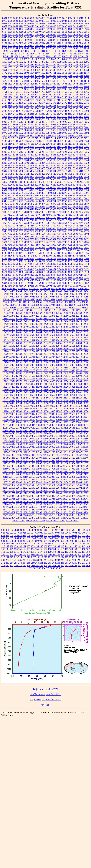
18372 (32, 389)
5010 (10, 122)
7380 (21, 226)
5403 (37, 171)
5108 (65, 136)
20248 (12, 433)
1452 (76, 70)
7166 (43, 217)
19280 (85, 409)
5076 (76, 130)
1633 (54, 84)
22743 (66, 491)
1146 (37, 54)
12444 (79, 324)
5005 (70, 119)
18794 (52, 398)
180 (54, 552)
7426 (10, 228)
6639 (70, 198)
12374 (32, 316)
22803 (59, 493)
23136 (12, 504)
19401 (19, 414)
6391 (86, 193)
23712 (6, 515)
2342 (37, 108)
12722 (52, 351)
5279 (86, 157)
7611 (37, 237)
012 (54, 530)
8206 (70, 258)
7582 (10, 234)
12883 (59, 365)
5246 (26, 157)
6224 (26, 185)
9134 (70, 278)
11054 (52, 302)
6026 (43, 179)
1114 (32, 51)
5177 (37, 146)
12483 (32, 332)
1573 (59, 78)
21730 (79, 460)
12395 (46, 318)
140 (63, 546)
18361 (19, 389)
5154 (86, 141)
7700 (37, 242)
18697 (59, 395)
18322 (79, 387)
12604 (19, 338)
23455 (79, 507)
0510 (21, 32)
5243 (10, 157)
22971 (26, 499)
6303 (70, 187)
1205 (70, 59)
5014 (32, 122)
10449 (72, 291)
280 (33, 565)
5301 (70, 160)
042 (3, 535)
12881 (46, 365)
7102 (81, 212)
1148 (48, 54)
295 (67, 565)
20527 (6, 439)
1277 (48, 62)
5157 (16, 144)
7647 (21, 239)
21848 (39, 466)
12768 (66, 357)
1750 (86, 89)
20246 (6, 433)
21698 (66, 460)
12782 (52, 359)
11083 (45, 305)
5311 (37, 163)
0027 (26, 21)
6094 (76, 179)
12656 (19, 349)
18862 (46, 400)
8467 (76, 269)
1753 (16, 92)
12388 (26, 318)
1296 (86, 62)
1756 (32, 92)
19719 (19, 420)
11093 (13, 308)
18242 (19, 387)
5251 (54, 157)
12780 (39, 359)
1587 (48, 81)
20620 (59, 441)
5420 (16, 174)
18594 (72, 392)
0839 (16, 43)
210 (3, 557)
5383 (32, 168)
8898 (59, 275)
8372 (81, 264)
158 (50, 549)
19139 (6, 409)
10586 (26, 297)
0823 (32, 40)
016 (71, 530)
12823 (66, 362)
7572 (76, 231)
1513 (65, 73)
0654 (43, 37)
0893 (70, 45)
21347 (79, 452)
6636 (54, 198)
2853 (70, 114)
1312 (5, 65)
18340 (6, 389)
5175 (26, 146)
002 (12, 530)
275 (12, 565)
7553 (21, 231)
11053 (45, 302)
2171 (26, 103)
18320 (66, 387)
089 (24, 541)
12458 (86, 327)
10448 (66, 291)
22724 (26, 491)
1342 (48, 67)
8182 (59, 256)
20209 (59, 430)
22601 (12, 488)
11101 (59, 308)
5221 (65, 152)
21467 (79, 455)
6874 (43, 204)
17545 (46, 376)
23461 (86, 507)
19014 (32, 403)
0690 (59, 37)
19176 (32, 409)
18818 (72, 398)
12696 (59, 349)
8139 (10, 253)
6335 (54, 190)
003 (16, 530)
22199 (32, 477)
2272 (59, 106)
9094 (37, 278)
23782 (46, 515)
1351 (5, 70)
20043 (25, 425)
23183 (26, 504)
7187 (5, 220)
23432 (52, 507)
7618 (65, 237)
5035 (54, 125)
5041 (86, 125)
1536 (70, 75)
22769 (26, 493)
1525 (43, 75)
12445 (86, 324)
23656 (72, 512)
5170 (86, 144)
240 (41, 560)
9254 (76, 278)
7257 (32, 223)
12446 (6, 327)
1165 (54, 56)
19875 (6, 422)
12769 (72, 357)
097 (58, 541)
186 (79, 552)
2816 (37, 114)
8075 (81, 247)
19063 (79, 403)
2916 (26, 116)
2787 (32, 111)
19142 (12, 409)
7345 (76, 223)
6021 (16, 179)
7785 (59, 242)
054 (54, 535)
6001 (48, 176)
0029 (37, 21)
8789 (15, 275)
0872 (81, 43)
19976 (52, 422)
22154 (79, 474)
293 (58, 565)
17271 (39, 370)
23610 (59, 512)
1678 (54, 86)
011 (50, 530)
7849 (16, 245)
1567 (26, 78)
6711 (16, 201)
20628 (79, 441)
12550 (46, 335)
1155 (86, 54)
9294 (59, 280)
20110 (32, 428)
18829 (19, 400)
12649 (59, 346)
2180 (70, 103)
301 (31, 568)
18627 (6, 395)
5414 (70, 171)
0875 (10, 45)
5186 (81, 146)
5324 (10, 166)
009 (41, 530)
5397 (5, 171)
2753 (76, 108)
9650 (21, 286)
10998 (52, 299)
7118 (16, 215)
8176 (37, 256)
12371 (12, 316)
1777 (37, 95)
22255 (19, 480)
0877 (21, 45)
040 (84, 533)
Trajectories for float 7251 (46, 689)
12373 (26, 316)
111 (29, 544)
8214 (26, 261)
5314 (43, 163)
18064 (79, 381)
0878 (26, 45)
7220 (70, 220)
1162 (37, 56)
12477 (79, 329)
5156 (10, 144)
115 (45, 544)
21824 (72, 463)
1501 (16, 73)
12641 (6, 346)
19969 (39, 422)
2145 (65, 97)
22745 (72, 491)
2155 (32, 100)
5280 (5, 160)
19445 (59, 414)
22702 (79, 488)
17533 (32, 376)
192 (16, 555)
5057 (70, 127)
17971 (12, 381)
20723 (59, 444)
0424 (16, 29)
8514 (10, 275)
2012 (48, 97)
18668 (39, 395)
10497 (6, 297)
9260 (5, 280)
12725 (72, 351)
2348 (70, 108)
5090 (65, 133)
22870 (32, 496)
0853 (48, 43)
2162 (65, 100)
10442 (52, 291)
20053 (39, 425)
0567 (59, 32)
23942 (66, 518)
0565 (48, 32)
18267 (26, 387)
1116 (43, 51)
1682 (70, 86)
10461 (19, 294)
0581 (86, 32)
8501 (81, 272)
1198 (32, 59)
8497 (65, 272)
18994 (19, 403)
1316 (26, 65)
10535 (19, 297)
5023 (75, 122)
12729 (6, 354)
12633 (39, 343)
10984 (52, 297)
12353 (12, 313)
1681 (65, 86)
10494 (79, 294)
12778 (26, 359)
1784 (76, 95)
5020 (65, 122)
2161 (59, 100)
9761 (48, 288)
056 (63, 535)
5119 (26, 138)
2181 (76, 103)
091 (33, 541)
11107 (13, 310)
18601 (79, 392)
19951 (32, 422)
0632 (54, 35)
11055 (59, 302)
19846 (79, 420)
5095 (5, 136)
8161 (59, 253)
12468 (39, 329)
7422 (86, 226)
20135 (65, 428)
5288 (43, 160)
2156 (37, 100)
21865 (59, 466)
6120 (59, 182)
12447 (12, 327)
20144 (6, 430)
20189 (52, 430)
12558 (66, 335)
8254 (16, 264)
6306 (86, 187)
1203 (59, 59)
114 (41, 544)
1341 (43, 67)
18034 (59, 381)
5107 (59, 136)
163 (71, 549)
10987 (72, 297)
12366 (66, 313)
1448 (54, 70)
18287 (32, 387)
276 (16, 565)
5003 (59, 119)
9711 (70, 286)
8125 (59, 250)
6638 (65, 198)
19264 (79, 409)
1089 (81, 48)
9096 (48, 278)
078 (67, 538)
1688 (16, 89)
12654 (6, 349)
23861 (19, 518)
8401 (86, 267)
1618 (81, 81)
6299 (48, 187)
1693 (37, 89)
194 (24, 555)
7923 (43, 245)
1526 (48, 75)
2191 (26, 106)
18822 (6, 400)
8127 (70, 250)
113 (37, 544)
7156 (86, 215)
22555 (66, 485)
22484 (79, 482)
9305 (10, 283)
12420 (6, 324)
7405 (65, 226)
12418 (79, 321)
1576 (76, 78)
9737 (81, 286)
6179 (75, 182)
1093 (16, 51)
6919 (48, 207)
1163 (43, 56)
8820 (32, 275)
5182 (65, 146)
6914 (21, 207)
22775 (39, 493)
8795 (21, 275)
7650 (32, 239)
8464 (70, 269)
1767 (5, 95)
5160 (32, 144)
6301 (59, 187)
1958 (43, 97)
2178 (59, 103)
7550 (10, 231)
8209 (86, 258)
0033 (59, 21)
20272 (32, 433)
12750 (6, 357)
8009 (10, 247)
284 (50, 565)
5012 (21, 122)
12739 (39, 354)
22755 (6, 493)
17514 (26, 376)
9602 (59, 283)
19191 (46, 409)
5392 (76, 168)
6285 (37, 187)
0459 (59, 29)
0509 (16, 32)
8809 (26, 275)
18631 (12, 395)
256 (20, 563)
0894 (76, 45)
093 (41, 541)
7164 (32, 217)
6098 (10, 182)
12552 (59, 335)
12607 (39, 338)
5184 (76, 146)
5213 (26, 152)
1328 (81, 65)
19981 (59, 422)
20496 (72, 436)
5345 (81, 166)
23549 (86, 510)
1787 (5, 97)
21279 (19, 452)
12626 (79, 340)
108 (16, 544)
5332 (54, 166)
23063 (32, 501)
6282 (21, 187)
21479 (6, 458)
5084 (32, 133)
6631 (32, 198)
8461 (65, 269)
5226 (5, 155)
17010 (19, 368)
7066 (54, 209)
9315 (37, 283)
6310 (21, 190)
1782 (65, 95)
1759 (48, 92)
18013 (32, 381)
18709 (66, 395)
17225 (12, 370)
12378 (52, 316)
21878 (79, 466)
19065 (86, 403)
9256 (81, 278)
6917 (37, 207)
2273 (65, 106)
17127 (52, 368)
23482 (19, 510)
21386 (19, 455)
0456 (43, 29)
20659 (19, 444)
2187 (5, 106)
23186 (32, 504)
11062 (78, 302)
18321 (72, 387)
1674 (37, 86)
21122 (52, 450)
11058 (72, 302)
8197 (26, 258)
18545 (39, 392)
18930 (86, 400)
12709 (12, 351)
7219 (65, 220)
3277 (59, 116)
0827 (43, 40)
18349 (12, 389)
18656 (32, 395)
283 (46, 565)
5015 (37, 122)
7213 (43, 220)
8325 (59, 264)
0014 (70, 18)
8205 (65, 258)
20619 (52, 441)
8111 (37, 250)
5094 (86, 133)
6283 (26, 187)
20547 (39, 439)
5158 (21, 144)
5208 (86, 149)
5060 (81, 127)
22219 (66, 477)
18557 (52, 392)
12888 (86, 365)
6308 (10, 190)
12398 (59, 318)
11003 (65, 299)
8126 (65, 250)
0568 (65, 32)
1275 (37, 62)
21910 (59, 469)
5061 (86, 127)
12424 (26, 324)
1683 (76, 86)
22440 (39, 482)
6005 (59, 176)
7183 (70, 217)
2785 (21, 111)
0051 (5, 24)
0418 (70, 26)
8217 (43, 261)
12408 (19, 321)
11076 (32, 305)
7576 (86, 231)
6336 (59, 190)
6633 (43, 198)
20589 (6, 441)
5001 (48, 119)
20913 (32, 447)
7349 (81, 223)
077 (63, 538)
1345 (59, 67)
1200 (42, 59)
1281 (70, 62)
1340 (37, 67)
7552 (16, 231)
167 (88, 549)
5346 (86, 166)
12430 (52, 324)
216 (28, 557)
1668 (5, 86)
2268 (37, 106)
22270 (39, 480)
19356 (66, 411)
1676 (43, 86)
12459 (6, 329)
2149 (86, 97)
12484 (39, 332)
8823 (37, 275)
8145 (32, 253)
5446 (86, 174)
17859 (52, 379)
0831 (65, 40)
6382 (76, 193)
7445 (21, 228)
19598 (26, 417)
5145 (76, 141)
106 (8, 544)
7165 (37, 217)
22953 (86, 496)
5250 (48, 157)
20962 (66, 447)
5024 (81, 122)
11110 (26, 310)
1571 (48, 78)
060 (79, 535)
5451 (26, 176)
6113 (37, 182)
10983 (46, 297)
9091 (26, 278)
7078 (81, 209)
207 (79, 555)
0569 (70, 32)
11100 (52, 308)
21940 (86, 469)
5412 (59, 171)
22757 (12, 493)
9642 (5, 286)
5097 (10, 136)
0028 (32, 21)
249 (79, 560)
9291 (48, 280)
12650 (66, 346)
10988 (79, 297)
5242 (5, 157)
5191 (21, 149)
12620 (39, 340)
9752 (15, 288)
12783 (59, 359)
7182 (65, 217)
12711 (19, 351)
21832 (85, 463)
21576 (12, 460)
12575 (86, 335)
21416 (32, 455)
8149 (43, 253)
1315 (21, 65)
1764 (76, 92)
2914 (16, 116)
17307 (46, 370)
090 (29, 541)
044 (12, 535)
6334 (48, 190)
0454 (32, 29)
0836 (5, 43)
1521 (21, 75)
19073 (26, 406)
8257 (21, 264)
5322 (86, 163)
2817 (43, 114)
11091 (85, 305)
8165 (81, 253)
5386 (48, 168)
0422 (5, 29)
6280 (10, 187)
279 (29, 565)
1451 (70, 70)
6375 (65, 193)
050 (37, 535)
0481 (81, 29)
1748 (76, 89)
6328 (37, 190)
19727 (26, 420)
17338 (79, 370)
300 (88, 565)
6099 (16, 182)
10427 (86, 288)
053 (50, 535)
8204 (59, 258)
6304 (76, 187)
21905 (52, 469)
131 (24, 546)
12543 (26, 335)
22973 (39, 499)
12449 (26, 327)
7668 (76, 239)
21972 (26, 471)
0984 (16, 48)
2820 (59, 114)
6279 (5, 187)
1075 (37, 48)
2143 (54, 97)
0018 (86, 18)
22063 (12, 474)
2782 (5, 111)
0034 (65, 21)
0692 (70, 37)
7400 (54, 226)
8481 (26, 272)
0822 (26, 40)
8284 (43, 264)
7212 (37, 220)
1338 (26, 67)
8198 (32, 258)
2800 (10, 114)
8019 (21, 247)
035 (63, 533)
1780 (54, 95)
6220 (10, 185)
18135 (65, 384)
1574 (65, 78)
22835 (6, 496)
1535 (65, 75)
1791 (26, 97)
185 (75, 552)
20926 (46, 447)
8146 (37, 253)
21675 (52, 460)
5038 (70, 125)
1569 (37, 78)
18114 (59, 384)
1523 (32, 75)
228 (79, 557)
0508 (10, 32)
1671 (21, 86)
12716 (39, 351)
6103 (32, 182)
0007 (37, 18)
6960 (81, 207)
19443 (52, 414)
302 (35, 568)
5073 (59, 130)
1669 (10, 86)
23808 (66, 515)
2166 (86, 100)
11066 (13, 305)
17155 (66, 368)
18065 (86, 381)
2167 (5, 103)
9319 (48, 283)
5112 (81, 136)
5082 (21, 133)
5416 (81, 171)
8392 (59, 267)
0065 (81, 24)
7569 (70, 231)
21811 (52, 463)
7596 (54, 234)
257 (24, 563)
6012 (81, 176)
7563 (48, 231)
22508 (19, 485)
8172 (16, 256)
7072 (65, 209)
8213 (21, 261)
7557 (32, 231)
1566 (21, 78)
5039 (76, 125)
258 (29, 563)
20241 (86, 430)
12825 (79, 362)
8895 (48, 275)
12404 (86, 318)
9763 (59, 288)
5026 (5, 125)
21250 (6, 452)
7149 (48, 215)
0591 (26, 35)
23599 (46, 512)
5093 (81, 133)
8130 (81, 250)
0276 (32, 26)
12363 (46, 313)
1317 (32, 65)
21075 (33, 450)
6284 (32, 187)
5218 (54, 152)
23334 (72, 504)
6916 (32, 207)
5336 (70, 166)
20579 (79, 439)
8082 (5, 250)
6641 (81, 198)
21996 (59, 471)
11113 (45, 310)
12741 (46, 354)
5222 (70, 152)
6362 (59, 193)
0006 (32, 18)
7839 (5, 245)
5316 (54, 163)
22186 (26, 477)
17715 (26, 379)
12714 (32, 351)
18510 (32, 392)
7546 (81, 228)
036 (67, 533)
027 (29, 533)
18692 (52, 395)
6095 (81, 179)
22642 (39, 488)
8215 (32, 261)
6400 (32, 196)
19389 (6, 414)
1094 (22, 51)
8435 (26, 269)
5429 (54, 174)
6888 (5, 207)
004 (20, 530)
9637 (86, 283)
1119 (59, 51)
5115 (10, 138)
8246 (81, 261)
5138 (37, 141)
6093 (70, 179)
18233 (12, 387)
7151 (59, 215)
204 (67, 555)
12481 (19, 332)
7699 (32, 242)
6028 (54, 179)
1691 (26, 89)
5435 (70, 174)
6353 (10, 193)
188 (88, 552)
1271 (16, 62)
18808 (66, 398)
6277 (81, 185)
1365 (26, 70)
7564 (54, 231)
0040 (81, 21)
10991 (12, 299)
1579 (5, 81)
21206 (78, 450)
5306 (10, 163)
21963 (19, 471)
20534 (26, 439)
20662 (26, 444)
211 (7, 557)
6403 (43, 196)
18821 (86, 398)
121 (70, 544)
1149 (54, 54)
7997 (81, 245)
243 (54, 560)
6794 (16, 204)
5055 (59, 127)
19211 (59, 409)
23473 (6, 510)
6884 (76, 204)
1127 (16, 54)
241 (46, 560)
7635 (5, 239)
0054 (21, 24)
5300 (65, 160)
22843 (12, 496)
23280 (52, 504)
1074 (32, 48)
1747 (70, 89)
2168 (10, 103)
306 (52, 568)
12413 (52, 321)
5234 (48, 155)
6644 (10, 201)
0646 (10, 37)
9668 (65, 286)
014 (62, 530)
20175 (39, 430)
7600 (76, 234)
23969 (22, 521)
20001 (79, 422)
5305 (5, 163)
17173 (79, 368)
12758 (46, 357)
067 (20, 538)
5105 (48, 136)
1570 (43, 78)
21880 (6, 469)
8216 (37, 261)
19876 (12, 422)
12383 (86, 316)
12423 (19, 324)
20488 (59, 436)
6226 (37, 185)
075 (54, 538)
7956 (59, 245)
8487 (54, 272)
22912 (52, 496)
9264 (10, 280)
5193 (32, 149)
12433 (66, 324)
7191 (26, 220)
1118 (54, 51)
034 (58, 533)
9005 (75, 275)
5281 (10, 160)
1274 (32, 62)
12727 (79, 351)
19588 (19, 417)
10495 (86, 294)
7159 (16, 217)
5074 (65, 130)
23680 (79, 512)
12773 (86, 357)
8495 (59, 272)
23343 (86, 504)
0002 (10, 18)
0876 (16, 45)
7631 (86, 237)
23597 (39, 512)
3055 (48, 116)
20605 (39, 441)
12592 (6, 338)
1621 (5, 84)
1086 (65, 48)
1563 (5, 78)
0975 (10, 48)
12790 (12, 362)
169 (7, 552)
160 (58, 549)
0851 (37, 43)
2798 (86, 111)
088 (20, 541)
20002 (86, 422)
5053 (54, 127)
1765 (81, 92)
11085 (59, 305)
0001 (5, 18)
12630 (19, 343)
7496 (48, 228)
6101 (21, 182)
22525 (39, 485)
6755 (75, 201)
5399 (16, 171)
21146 (72, 450)
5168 (76, 144)
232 (7, 560)
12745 (66, 354)
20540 (32, 439)
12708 (6, 351)
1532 (54, 75)
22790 (52, 493)
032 (50, 533)
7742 (48, 242)
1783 (70, 95)
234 (16, 560)
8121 (48, 250)
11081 (39, 305)
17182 (86, 368)
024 (16, 533)
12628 (6, 343)
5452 (32, 176)
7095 (65, 212)
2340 (26, 108)
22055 (86, 471)
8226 (59, 261)
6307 (5, 190)
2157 (43, 100)
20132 (52, 428)
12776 (19, 359)
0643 (81, 35)
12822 (59, 362)
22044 (79, 471)
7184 (76, 217)
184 (71, 552)
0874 (5, 45)
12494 (66, 332)
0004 (21, 18)
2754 (81, 108)
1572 (54, 78)
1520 (16, 75)
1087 (70, 48)
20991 (6, 450)
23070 (46, 501)
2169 (16, 103)
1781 (59, 95)
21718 (72, 460)
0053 (16, 24)
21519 (59, 458)
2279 (10, 108)
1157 (11, 56)
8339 (65, 264)
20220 (66, 430)
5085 (37, 133)
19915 (26, 422)
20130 (45, 428)
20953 (59, 447)
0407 (59, 26)
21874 (72, 466)
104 (88, 541)
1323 (59, 65)
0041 (86, 21)
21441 (59, 455)
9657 (37, 286)
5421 (21, 174)
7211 (32, 220)
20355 (12, 436)
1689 (21, 89)
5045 (10, 127)
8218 (48, 261)
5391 (70, 168)
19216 (65, 409)
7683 (16, 242)
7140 (37, 215)
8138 (5, 253)
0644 (86, 35)
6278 (86, 185)
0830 (59, 40)
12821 (52, 362)
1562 (86, 75)
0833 (76, 40)
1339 (32, 67)
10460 (12, 294)
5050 (37, 127)
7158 (10, 217)
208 (84, 555)
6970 (16, 209)
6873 (37, 204)
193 (20, 555)
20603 (32, 441)
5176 (32, 146)
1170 (80, 56)
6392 (5, 196)
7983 (76, 245)
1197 (26, 59)
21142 (65, 450)
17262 (19, 370)
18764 (32, 398)
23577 (19, 512)
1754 (21, 92)
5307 (16, 163)
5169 (81, 144)
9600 (54, 283)
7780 (54, 242)
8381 (21, 267)
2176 (54, 103)
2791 (54, 111)
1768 (10, 95)
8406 (5, 269)
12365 (59, 313)
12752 (19, 357)
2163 (70, 100)
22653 (46, 488)
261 (41, 563)
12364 (52, 313)
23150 (19, 504)
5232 (37, 155)
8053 (59, 247)
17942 (6, 381)
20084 (79, 425)
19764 (52, 420)
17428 (52, 373)
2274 (70, 106)
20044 (32, 425)
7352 (86, 223)
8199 (37, 258)
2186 (86, 103)
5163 (48, 144)
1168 (70, 56)
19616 (52, 417)
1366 (32, 70)
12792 (26, 362)
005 (24, 530)
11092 (6, 308)
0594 (43, 35)
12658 (32, 349)
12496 (72, 332)
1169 (75, 56)
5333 (59, 166)
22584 (6, 488)
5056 (65, 127)
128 (12, 546)
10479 (52, 294)
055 (58, 535)
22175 (12, 477)
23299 (59, 504)
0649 (21, 37)
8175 (32, 256)
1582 (21, 81)
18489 (26, 392)
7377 (10, 226)
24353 (42, 521)
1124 (85, 51)
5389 (59, 168)
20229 (79, 430)
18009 (26, 381)
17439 (72, 373)
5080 (10, 133)
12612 (72, 338)
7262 (54, 223)
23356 (6, 507)
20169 (32, 430)
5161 (37, 144)
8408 (10, 269)
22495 (86, 482)
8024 (26, 247)
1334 (5, 67)
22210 (46, 477)
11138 (84, 310)
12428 (39, 324)
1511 (54, 73)
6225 (32, 185)
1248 (86, 59)
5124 (53, 138)
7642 (16, 239)
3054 (43, 116)
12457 (79, 327)
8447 (43, 269)
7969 (70, 245)
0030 (43, 21)
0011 (54, 18)
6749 (43, 201)
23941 (59, 518)
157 (46, 549)
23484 (26, 510)
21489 (26, 458)
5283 (21, 160)
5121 (37, 138)
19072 (19, 406)
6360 (48, 193)
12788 (6, 362)
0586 (16, 35)
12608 (46, 338)
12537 (86, 332)
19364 (79, 411)
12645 (32, 346)
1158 (16, 56)
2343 (43, 108)
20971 (79, 447)
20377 (32, 436)
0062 (65, 24)
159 (54, 549)
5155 (5, 144)
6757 (86, 201)
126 (3, 546)
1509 (43, 73)
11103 (72, 308)
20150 (19, 430)
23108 (86, 501)
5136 (26, 141)
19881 (19, 422)
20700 (46, 444)
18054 (72, 381)
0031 (48, 21)
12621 (46, 340)
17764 (39, 379)
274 (7, 565)
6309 (16, 190)
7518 (59, 228)
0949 (81, 45)
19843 (72, 420)
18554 (46, 392)
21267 (12, 452)
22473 (59, 482)
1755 (26, 92)
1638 (76, 84)
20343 (86, 433)
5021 (70, 122)
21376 (6, 455)
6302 (65, 187)
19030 (52, 403)
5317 (59, 163)
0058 (43, 24)
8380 (16, 267)
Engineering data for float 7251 (45, 700)
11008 (79, 299)
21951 (6, 471)
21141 (59, 450)
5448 (10, 176)
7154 (75, 215)
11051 (39, 302)
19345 (52, 411)
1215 (75, 59)
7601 (81, 234)
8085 (10, 250)
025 (20, 533)
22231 (72, 477)
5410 (48, 171)
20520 (79, 436)
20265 (19, 433)
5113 (86, 136)
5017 (48, 122)
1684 (81, 86)
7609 (26, 237)
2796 (76, 111)
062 (88, 535)
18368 (26, 389)
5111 (76, 136)
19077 (32, 406)
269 (75, 563)
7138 (26, 215)
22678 (66, 488)
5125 (59, 138)
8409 (16, 269)
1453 (81, 70)
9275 (32, 280)
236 (24, 560)
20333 (72, 433)
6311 (26, 190)
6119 (54, 182)
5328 (32, 166)
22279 (59, 480)
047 (24, 535)
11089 (72, 305)
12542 (19, 335)
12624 (66, 340)
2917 (32, 116)
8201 (48, 258)
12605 (26, 338)
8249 (86, 261)
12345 (6, 313)
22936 (79, 496)
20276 (39, 433)
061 (84, 535)
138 (54, 546)
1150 (59, 54)
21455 (66, 455)
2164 (76, 100)
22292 (72, 480)
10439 (46, 291)
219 (41, 557)
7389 (37, 226)
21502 (52, 458)
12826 (86, 362)
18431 (79, 389)
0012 (59, 18)
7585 (16, 234)
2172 (32, 103)
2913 (10, 116)
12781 (46, 359)
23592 (26, 512)
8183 (65, 256)
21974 (32, 471)
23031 (72, 499)
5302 (76, 160)
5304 (86, 160)
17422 (46, 373)
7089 (48, 212)
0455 (37, 29)
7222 (81, 220)
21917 (66, 469)
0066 (86, 24)
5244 (16, 157)
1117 (48, 51)
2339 (21, 108)
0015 (75, 18)
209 (88, 555)
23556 (6, 512)
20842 (6, 447)
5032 (37, 125)
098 (63, 541)
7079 (86, 209)
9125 (65, 278)
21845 (32, 466)
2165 (81, 100)
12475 (66, 329)
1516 (81, 73)
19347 (59, 411)
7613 (48, 237)
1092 (11, 51)
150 (16, 549)
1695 (48, 89)
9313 (32, 283)
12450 (32, 327)
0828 (48, 40)
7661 (54, 239)
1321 (48, 65)
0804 (81, 37)
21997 (66, 471)
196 (33, 555)
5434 (65, 174)
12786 (79, 359)
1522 (26, 75)
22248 (12, 480)
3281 (81, 116)
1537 (76, 75)
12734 (26, 354)
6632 (37, 198)
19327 (39, 411)
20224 (72, 430)
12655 (12, 349)
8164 (76, 253)
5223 (75, 152)
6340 (81, 190)
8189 (86, 256)
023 (12, 533)
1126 (11, 54)
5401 (26, 171)
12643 (19, 346)
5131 (86, 138)
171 (16, 552)
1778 (43, 95)
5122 (43, 138)
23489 (32, 510)
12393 (39, 318)
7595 (48, 234)
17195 (6, 370)
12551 (52, 335)
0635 (59, 35)
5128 (75, 138)
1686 (5, 89)
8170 (10, 256)
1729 (59, 89)
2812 (16, 114)
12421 (12, 324)
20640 (6, 444)
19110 (65, 406)
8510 (86, 272)
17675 (12, 379)
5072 (54, 130)
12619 (32, 340)
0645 (5, 37)
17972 (19, 381)
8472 (86, 269)
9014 (81, 275)
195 (29, 555)
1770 (21, 95)
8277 (26, 264)
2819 (54, 114)
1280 (65, 62)
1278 (54, 62)
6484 (59, 196)
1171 (86, 56)
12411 (39, 321)
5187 (86, 146)
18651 (26, 395)
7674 (5, 242)
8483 (37, 272)
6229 (54, 185)
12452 (46, 327)
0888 (59, 45)
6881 (59, 204)
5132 (5, 141)
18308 (59, 387)
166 (84, 549)
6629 (21, 198)
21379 (12, 455)
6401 (37, 196)
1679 (59, 86)
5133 (10, 141)
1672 (26, 86)
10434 (19, 291)
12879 (32, 365)
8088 (21, 250)
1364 (21, 70)
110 (25, 544)
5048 (26, 127)
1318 (37, 65)
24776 (69, 521)
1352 (10, 70)
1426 (43, 70)
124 (83, 544)
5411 (54, 171)
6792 (5, 204)
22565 (79, 485)
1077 (48, 48)
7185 (81, 217)
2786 (26, 111)
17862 (59, 379)
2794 (65, 111)
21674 (46, 460)
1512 (59, 73)
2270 (48, 106)
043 (7, 535)
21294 (46, 452)
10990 (6, 299)
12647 (46, 346)
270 (79, 563)
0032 (54, 21)
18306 (52, 387)
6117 (48, 182)
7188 (10, 220)
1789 (16, 97)
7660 (48, 239)
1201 (48, 59)
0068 (10, 26)
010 (46, 530)
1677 (48, 86)
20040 (19, 425)
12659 (39, 349)
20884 (19, 447)
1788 (10, 97)
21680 (59, 460)
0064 (76, 24)
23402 (32, 507)
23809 (72, 515)
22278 (52, 480)
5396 (86, 168)
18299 (46, 387)
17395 (32, 373)
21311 (65, 452)
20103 (12, 428)
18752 (12, 398)
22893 (46, 496)
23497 (46, 510)
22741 (59, 491)
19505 (72, 414)
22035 (72, 471)
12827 (6, 365)
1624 (21, 84)
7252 (16, 223)
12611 (65, 338)
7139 (32, 215)
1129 (27, 54)
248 (75, 560)
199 (46, 555)
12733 (19, 354)
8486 (48, 272)
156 (41, 549)
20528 (12, 439)
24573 (56, 521)
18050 (66, 381)
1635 (65, 84)
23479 (12, 510)
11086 (65, 305)
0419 (75, 26)
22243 (6, 480)
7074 (70, 209)
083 (88, 538)
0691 (65, 37)
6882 (65, 204)
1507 (37, 73)
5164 (54, 144)
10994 (26, 299)
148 (7, 549)
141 (67, 546)
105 (4, 544)
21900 (39, 469)
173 (24, 552)
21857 (46, 466)
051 (41, 535)
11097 (33, 308)
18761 (26, 398)
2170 (21, 103)
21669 (39, 460)
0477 (65, 29)
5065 (21, 130)
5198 (59, 149)
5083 (26, 133)
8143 (21, 253)
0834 (81, 40)
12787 (86, 359)
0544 (32, 32)
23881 (39, 518)
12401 (72, 318)
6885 (81, 204)
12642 (12, 346)
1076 (43, 48)
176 (37, 552)
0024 (16, 21)
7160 (21, 217)
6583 (10, 198)
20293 (52, 433)
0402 (37, 26)
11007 (72, 299)
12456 (72, 327)
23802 (59, 515)
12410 (32, 321)
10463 (26, 294)
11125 (78, 310)
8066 (70, 247)
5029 (21, 125)
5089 (59, 133)
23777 (39, 515)
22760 (19, 493)
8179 (48, 256)
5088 (54, 133)
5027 (10, 125)
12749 (86, 354)
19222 (72, 409)
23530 (79, 510)
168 (3, 552)
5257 (76, 157)
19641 (66, 417)
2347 (65, 108)
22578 (86, 485)
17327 (66, 370)
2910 (81, 114)
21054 (26, 450)
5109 (70, 136)
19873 (86, 420)
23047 (86, 499)
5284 (26, 160)
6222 (16, 185)
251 (88, 560)
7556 (26, 231)
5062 (5, 130)
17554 (59, 376)
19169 (26, 409)
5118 (21, 138)
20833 (86, 444)
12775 (12, 359)
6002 (54, 176)
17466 (86, 373)
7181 (59, 217)
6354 (16, 193)
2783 (10, 111)
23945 (72, 518)
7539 (70, 228)
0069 (16, 26)
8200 (43, 258)
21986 (52, 471)
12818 (32, 362)
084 (3, 541)
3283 (5, 119)
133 (33, 546)
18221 (6, 387)
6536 (81, 196)
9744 (86, 286)
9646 (16, 286)
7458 (32, 228)
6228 (48, 185)
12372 (19, 316)
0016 (81, 18)
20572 (66, 439)
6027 (48, 179)
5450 (21, 176)
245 (63, 560)
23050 (12, 501)
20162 (26, 430)
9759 (42, 288)
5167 (70, 144)
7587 (26, 234)
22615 (19, 488)
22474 (66, 482)
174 (29, 552)
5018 (54, 122)
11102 (65, 308)
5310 (32, 163)
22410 (26, 482)
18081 (12, 384)
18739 (6, 398)
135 (41, 546)
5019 (59, 122)
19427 (39, 414)
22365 (86, 480)
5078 (86, 130)
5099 (16, 136)
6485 (65, 196)
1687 (10, 89)
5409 (43, 171)
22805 (66, 493)
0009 (43, 18)
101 (75, 541)
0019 (5, 21)
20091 (85, 425)
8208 (81, 258)
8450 (48, 269)
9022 (10, 278)
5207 (81, 149)
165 (79, 549)
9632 (75, 283)
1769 (16, 95)
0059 (48, 24)
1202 (53, 59)
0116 (21, 26)
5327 (26, 166)
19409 (26, 414)
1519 (10, 75)
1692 (32, 89)
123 (79, 544)
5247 (32, 157)
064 (7, 538)
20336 (79, 433)
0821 (21, 40)
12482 (26, 332)
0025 (21, 21)
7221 (75, 220)
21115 (46, 450)
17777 (46, 379)
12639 (79, 343)
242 (50, 560)
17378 (12, 373)
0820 (16, 40)
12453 (52, 327)
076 (58, 538)
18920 (79, 400)
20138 (85, 428)
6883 (70, 204)
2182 (81, 103)
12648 (52, 346)
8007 (5, 247)
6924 (76, 207)
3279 (70, 116)
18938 (6, 403)
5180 (54, 146)
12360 (26, 313)
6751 (54, 201)
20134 (59, 428)
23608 (52, 512)
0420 (81, 26)
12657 (26, 349)
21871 (66, 466)
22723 (19, 491)
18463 (12, 392)
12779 (32, 359)
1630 (37, 84)
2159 (54, 100)
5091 (70, 133)
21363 (85, 452)
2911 (86, 114)
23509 (52, 510)
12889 (6, 368)
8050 (48, 247)
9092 (32, 278)
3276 (54, 116)
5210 (10, 152)
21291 (39, 452)
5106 (54, 136)
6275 (70, 185)
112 (33, 544)
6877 (48, 204)
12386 (19, 318)
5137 (32, 141)
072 (41, 538)
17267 (32, 370)
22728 (39, 491)
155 (37, 549)
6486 (70, 196)
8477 (16, 272)
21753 (6, 463)
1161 (32, 56)
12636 (59, 343)
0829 (54, 40)
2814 (26, 114)
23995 (36, 521)
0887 (54, 45)
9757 (31, 288)
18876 (59, 400)
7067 (59, 209)
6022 (21, 179)
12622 (52, 340)
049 (33, 535)
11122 (71, 310)
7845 (10, 245)
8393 (65, 267)
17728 (32, 379)
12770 (79, 357)
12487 (52, 332)
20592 (12, 441)
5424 (37, 174)
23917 (46, 518)
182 (63, 552)
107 (12, 544)
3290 (43, 119)
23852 (6, 518)
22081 (32, 474)
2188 (10, 106)
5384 (37, 168)
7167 (48, 217)
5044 (5, 127)
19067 (12, 406)
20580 (86, 439)
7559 (43, 231)
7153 (70, 215)
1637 (70, 84)
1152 (70, 54)
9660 (48, 286)
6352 (5, 193)
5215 (37, 152)
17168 (72, 368)
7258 (37, 223)
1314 (16, 65)
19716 (12, 420)
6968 (10, 209)
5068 (37, 130)
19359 (72, 411)
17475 (6, 376)
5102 (32, 136)
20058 (52, 425)
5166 (65, 144)
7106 (86, 212)
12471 (46, 329)
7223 (86, 220)
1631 (43, 84)
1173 (10, 59)
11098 (39, 308)
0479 (76, 29)
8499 (76, 272)
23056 (26, 501)
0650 (26, 37)
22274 (46, 480)
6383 (81, 193)
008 (37, 530)
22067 (19, 474)
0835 (86, 40)
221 (50, 557)
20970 (72, 447)
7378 (16, 226)
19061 (72, 403)
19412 (32, 414)
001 (7, 530)
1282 (76, 62)
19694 (86, 417)
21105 (39, 450)
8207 (76, 258)
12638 (72, 343)
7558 (37, 231)
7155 (81, 215)
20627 (72, 441)
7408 (70, 226)
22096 (52, 474)
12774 (6, 359)
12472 (52, 329)
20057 (45, 425)
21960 (12, 471)
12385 (12, 318)
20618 (46, 441)
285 (54, 565)
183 (67, 552)
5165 (59, 144)
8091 (26, 250)
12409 (26, 321)
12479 (6, 332)
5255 (70, 157)
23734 (19, 515)
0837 (10, 43)
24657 (62, 521)
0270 (26, 26)
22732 (46, 491)
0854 (54, 43)
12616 (12, 340)
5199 (65, 149)
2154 (26, 100)
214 (20, 557)
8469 (81, 269)
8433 (21, 269)
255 (16, 563)
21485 (12, 458)
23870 (32, 518)
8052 (54, 247)
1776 (32, 95)
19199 (52, 409)
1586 (43, 81)
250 (84, 560)
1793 (32, 97)
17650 (6, 379)
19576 (6, 417)
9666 (59, 286)
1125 (5, 54)
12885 (72, 365)
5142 (59, 141)
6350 (86, 190)
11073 (19, 305)
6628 (16, 198)
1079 (59, 48)
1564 (10, 78)
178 (46, 552)
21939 (79, 469)
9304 (5, 283)
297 (75, 565)
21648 (19, 460)
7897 (37, 245)
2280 (16, 108)
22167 (85, 474)
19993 (66, 422)
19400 (12, 414)
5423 (32, 174)
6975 (26, 209)
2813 (21, 114)
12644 (26, 346)
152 (24, 549)
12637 (66, 343)
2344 (48, 108)
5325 (16, 166)
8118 (43, 250)
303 (39, 568)
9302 (81, 280)
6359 (43, 193)
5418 (5, 174)
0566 (54, 32)
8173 (21, 256)
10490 (72, 294)
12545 (32, 335)
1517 (86, 73)
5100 (21, 136)
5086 (43, 133)
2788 (37, 111)
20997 (13, 450)
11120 (65, 310)
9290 (43, 280)
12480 (12, 332)
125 (87, 544)
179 (50, 552)
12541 (12, 335)
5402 (32, 171)
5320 (75, 163)
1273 (26, 62)
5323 (5, 166)
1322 (54, 65)
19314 (26, 411)
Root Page (45, 705)
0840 (21, 43)
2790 (48, 111)
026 (24, 533)
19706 (6, 420)
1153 (75, 54)
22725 (32, 491)
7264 (65, 223)
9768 (80, 288)
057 (67, 535)
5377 (10, 168)
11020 (32, 302)
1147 (43, 54)
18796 (59, 398)
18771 (39, 398)
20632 (86, 441)
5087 (48, 133)
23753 (32, 515)
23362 (12, 507)
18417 (72, 389)
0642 (76, 35)
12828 (12, 365)
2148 (81, 97)
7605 (10, 237)
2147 (76, 97)
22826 (79, 493)
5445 (81, 174)
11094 (19, 308)
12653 (86, 346)
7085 (32, 212)
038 (75, 533)
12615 (6, 340)
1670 (16, 86)
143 (75, 546)
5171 (5, 146)
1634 (59, 84)
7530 (65, 228)
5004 (65, 119)
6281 (16, 187)
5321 (81, 163)
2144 (59, 97)
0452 (21, 29)
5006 (76, 119)
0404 (43, 26)
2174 (43, 103)
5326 (21, 166)
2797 (81, 111)
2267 (32, 106)
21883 (12, 469)
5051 (43, 127)
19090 (46, 406)
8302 (54, 264)
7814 (76, 242)
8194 (16, 258)
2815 (32, 114)
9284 (37, 280)
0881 (37, 45)
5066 (26, 130)
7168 (54, 217)
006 (29, 530)
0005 (26, 18)
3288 (32, 119)
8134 (86, 250)
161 (63, 549)
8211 (10, 261)
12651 (72, 346)
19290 (6, 411)
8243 (75, 261)
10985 (59, 297)
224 (62, 557)
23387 (26, 507)
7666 (70, 239)
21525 (66, 458)
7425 (5, 228)
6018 (86, 176)
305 (48, 568)
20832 (79, 444)
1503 (26, 73)
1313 (10, 65)
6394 (16, 196)
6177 (70, 182)
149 (12, 549)
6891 (16, 207)
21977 (39, 471)
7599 (70, 234)
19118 (72, 406)
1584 (32, 81)
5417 (86, 171)
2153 (21, 100)
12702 (79, 349)
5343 (76, 166)
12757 (39, 357)
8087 (16, 250)
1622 (10, 84)
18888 (66, 400)
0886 (48, 45)
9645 (10, 286)
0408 (65, 26)
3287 (26, 119)
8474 (5, 272)
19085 (39, 406)
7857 (26, 245)
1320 (43, 65)
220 (45, 557)
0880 (32, 45)
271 (84, 563)
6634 (48, 198)
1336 (16, 67)
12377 (46, 316)
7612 (43, 237)
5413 (65, 171)
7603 (86, 234)
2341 (32, 108)
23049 (6, 501)
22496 (6, 485)
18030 (52, 381)
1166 (59, 56)
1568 (32, 78)
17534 (39, 376)
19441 (46, 414)
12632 (32, 343)
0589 (21, 35)
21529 (72, 458)
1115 (38, 51)
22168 (6, 477)
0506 (86, 29)
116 (50, 544)
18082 (19, 384)
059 (75, 535)
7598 (65, 234)
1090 (86, 48)
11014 (6, 302)
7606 (16, 237)
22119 (59, 474)
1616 (70, 81)
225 (67, 557)
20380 (39, 436)
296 (71, 565)
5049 (32, 127)
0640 (65, 35)
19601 (32, 417)
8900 (70, 275)
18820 (79, 398)
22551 (52, 485)
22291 (66, 480)
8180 (54, 256)
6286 (43, 187)
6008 (65, 176)
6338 (70, 190)
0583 (10, 35)
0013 (65, 18)
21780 (19, 463)
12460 (12, 329)
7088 (43, 212)
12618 (26, 340)
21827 (79, 463)
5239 (76, 155)
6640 (76, 198)
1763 (70, 92)
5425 (43, 174)
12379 (59, 316)
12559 (72, 335)
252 (3, 563)
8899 (65, 275)
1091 (5, 51)
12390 (32, 318)
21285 (26, 452)
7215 (54, 220)
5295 (48, 160)
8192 (5, 258)
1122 (75, 51)
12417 (72, 321)
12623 (59, 340)
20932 (52, 447)
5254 (65, 157)
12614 (85, 338)
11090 (78, 305)
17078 (39, 368)
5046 (16, 127)
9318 (43, 283)
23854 (12, 518)
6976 (32, 209)
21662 (26, 460)
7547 (86, 228)
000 (3, 530)
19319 (32, 411)
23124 (6, 504)
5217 (48, 152)
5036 (59, 125)
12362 (39, 313)
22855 (26, 496)
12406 (6, 321)
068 (24, 538)
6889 (10, 207)
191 (12, 555)
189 (3, 555)
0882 (43, 45)
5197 (54, 149)
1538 (81, 75)
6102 (27, 182)
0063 (70, 24)
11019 (26, 302)
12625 (72, 340)
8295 (48, 264)
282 (41, 565)
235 (20, 560)
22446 (46, 482)
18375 (39, 389)
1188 (21, 59)
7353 (5, 226)
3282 (86, 116)
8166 (86, 253)
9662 (54, 286)
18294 (39, 387)
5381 (26, 168)
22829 (86, 493)
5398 (10, 171)
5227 (10, 155)
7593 (37, 234)
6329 (43, 190)
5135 (21, 141)
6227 (43, 185)
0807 (5, 40)
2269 (43, 106)
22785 (46, 493)
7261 (48, 223)
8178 (43, 256)
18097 (32, 384)
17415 (39, 373)
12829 (19, 365)
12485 (46, 332)
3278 (65, 116)
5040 (81, 125)
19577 (12, 417)
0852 (43, 43)
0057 (37, 24)
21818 (65, 463)
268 (71, 563)
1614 (59, 81)
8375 (5, 267)
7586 (21, 234)
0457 (48, 29)
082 (84, 538)
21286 (32, 452)
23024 (66, 499)
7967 (65, 245)
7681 (10, 242)
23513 (59, 510)
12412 (45, 321)
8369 (76, 264)
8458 (59, 269)
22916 (59, 496)
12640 (86, 343)
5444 (76, 174)
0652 (37, 37)
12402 (79, 318)
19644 (72, 417)
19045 (59, 403)
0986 (21, 48)
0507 (5, 32)
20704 (52, 444)
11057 (65, 302)
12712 (25, 351)
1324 (65, 65)
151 (20, 549)
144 (79, 546)
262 (46, 563)
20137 (79, 428)
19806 (59, 420)
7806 (70, 242)
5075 (70, 130)
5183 (70, 146)
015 (67, 530)
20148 (12, 430)
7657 (43, 239)
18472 (19, 392)
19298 (12, 411)
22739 (52, 491)
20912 (26, 447)
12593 (12, 338)
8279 (32, 264)
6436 (48, 196)
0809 (10, 40)
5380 (21, 168)
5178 (43, 146)
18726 (79, 395)
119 (62, 544)
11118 (58, 310)
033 (54, 533)
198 (41, 555)
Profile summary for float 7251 (45, 694)
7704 (43, 242)
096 (54, 541)
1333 (86, 65)
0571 (81, 32)
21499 (39, 458)
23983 (29, 521)
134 (37, 546)
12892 (12, 368)
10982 (39, 297)
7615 (59, 237)
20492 (66, 436)
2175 (48, 103)
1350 (86, 67)
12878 (26, 365)
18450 (86, 389)
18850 (26, 400)
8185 (76, 256)
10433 (12, 291)
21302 (59, 452)
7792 (65, 242)
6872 (32, 204)
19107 (59, 406)
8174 (26, 256)
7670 (81, 239)
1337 (21, 67)
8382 (26, 267)
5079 (5, 133)
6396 (21, 196)
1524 (37, 75)
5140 (48, 141)
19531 (86, 414)
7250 (5, 223)
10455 (79, 291)
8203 (54, 258)
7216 (59, 220)
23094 (72, 501)
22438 (32, 482)
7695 (21, 242)
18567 (59, 392)
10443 (59, 291)
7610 (32, 237)
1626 (32, 84)
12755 (32, 357)
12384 (6, 318)
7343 (70, 223)
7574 (81, 231)
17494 (19, 376)
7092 (59, 212)
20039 (12, 425)
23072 (52, 501)
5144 (70, 141)
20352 (6, 436)
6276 (76, 185)
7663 (59, 239)
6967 (5, 209)
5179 (48, 146)
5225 (86, 152)
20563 (59, 439)
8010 (16, 247)
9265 (16, 280)
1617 (76, 81)
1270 (10, 62)
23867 (26, 518)
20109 (26, 428)
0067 (5, 26)
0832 (70, 40)
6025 (37, 179)
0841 (26, 43)
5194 (37, 149)
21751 (86, 460)
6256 (65, 185)
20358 (19, 436)
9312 (26, 283)
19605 (39, 417)
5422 (26, 174)
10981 (32, 297)
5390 (65, 168)
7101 (76, 212)
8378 (10, 267)
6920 (54, 207)
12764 (52, 357)
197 (37, 555)
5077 (81, 130)
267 (67, 563)
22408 (19, 482)
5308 (21, 163)
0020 (10, 21)
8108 (32, 250)
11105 (85, 308)
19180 (39, 409)
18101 (46, 384)
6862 (26, 204)
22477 (72, 482)
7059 (48, 209)
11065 (6, 305)
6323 (32, 190)
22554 (59, 485)
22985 (52, 499)
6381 (70, 193)
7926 (48, 245)
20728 (66, 444)
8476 (10, 272)
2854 (76, 114)
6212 (81, 182)
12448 (19, 327)
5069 (43, 130)
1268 (5, 62)
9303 (86, 280)
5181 (59, 146)
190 (7, 555)
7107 (5, 215)
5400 (21, 171)
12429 (46, 324)
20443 (46, 436)
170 (12, 552)
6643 (5, 201)
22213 (52, 477)
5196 (48, 149)
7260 (43, 223)
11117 (52, 310)
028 (33, 533)
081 (79, 538)
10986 (66, 297)
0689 (54, 37)
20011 (6, 425)
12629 (12, 343)
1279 (59, 62)
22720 (12, 491)
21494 (32, 458)
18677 (46, 395)
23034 (79, 499)
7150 (54, 215)
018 (79, 530)
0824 (37, 40)
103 (84, 541)
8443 (32, 269)
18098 (39, 384)
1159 (21, 56)
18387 (52, 389)
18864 (52, 400)
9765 (69, 288)
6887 (86, 204)
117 (54, 544)
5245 (21, 157)
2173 (37, 103)
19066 (6, 406)
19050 (66, 403)
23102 (79, 501)
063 (3, 538)
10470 (39, 294)
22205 (39, 477)
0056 (32, 24)
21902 (46, 469)
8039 (37, 247)
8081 (86, 247)
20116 (39, 428)
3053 (37, 116)
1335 (10, 67)
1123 (80, 51)
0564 (43, 32)
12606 (32, 338)
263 (50, 563)
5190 (16, 149)
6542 (5, 198)
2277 (86, 106)
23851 (86, 515)
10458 (6, 294)
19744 (32, 420)
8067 (76, 247)
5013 (26, 122)
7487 (43, 228)
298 (79, 565)
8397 (81, 267)
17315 (59, 370)
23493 (39, 510)
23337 (79, 504)
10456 (86, 291)
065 (12, 538)
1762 (65, 92)
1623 (16, 84)
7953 (54, 245)
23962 (16, 521)
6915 (26, 207)
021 (3, 533)
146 (88, 546)
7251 (10, 223)
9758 (37, 288)
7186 (86, 217)
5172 (10, 146)
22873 (39, 496)
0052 (10, 24)
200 (50, 555)
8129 (75, 250)
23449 (66, 507)
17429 (59, 373)
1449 (59, 70)
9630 (65, 283)
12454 (59, 327)
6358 (37, 193)
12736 (32, 354)
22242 (86, 477)
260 (37, 563)
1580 (10, 81)
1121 (69, 51)
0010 (48, 18)
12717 (45, 351)
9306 (16, 283)
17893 (66, 379)
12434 (72, 324)
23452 (72, 507)
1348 (76, 67)
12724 (65, 351)
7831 (81, 242)
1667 (86, 84)
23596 (32, 512)
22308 (79, 480)
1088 (76, 48)
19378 (86, 411)
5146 (81, 141)
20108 (19, 428)
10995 (32, 299)
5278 (81, 157)
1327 (76, 65)
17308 (52, 370)
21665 (32, 460)
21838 (12, 466)
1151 (64, 54)
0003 (16, 18)
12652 (79, 346)
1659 (81, 84)
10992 (19, 299)
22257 (26, 480)
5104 (43, 136)
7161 (26, 217)
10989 (86, 297)
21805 (39, 463)
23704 (85, 512)
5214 (32, 152)
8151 (48, 253)
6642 (86, 198)
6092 (65, 179)
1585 (37, 81)
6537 (86, 196)
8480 (21, 272)
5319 (70, 163)
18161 (72, 384)
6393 (10, 196)
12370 (6, 316)
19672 (79, 417)
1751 (5, 92)
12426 (32, 324)
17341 (86, 370)
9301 (76, 280)
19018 (46, 403)
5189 (10, 149)
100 (71, 541)
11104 (78, 308)
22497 (12, 485)
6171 (64, 182)
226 (71, 557)
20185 (46, 430)
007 (33, 530)
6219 (5, 185)
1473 (10, 73)
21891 (32, 469)
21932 (72, 469)
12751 (12, 357)
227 (75, 557)
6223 (21, 185)
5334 (65, 166)
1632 (48, 84)
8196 (21, 258)
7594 (43, 234)
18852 (32, 400)
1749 (81, 89)
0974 (5, 48)
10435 (26, 291)
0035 (70, 21)
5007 (81, 119)
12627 (86, 340)
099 (67, 541)
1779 (48, 95)
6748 (37, 201)
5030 (26, 125)
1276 (43, 62)
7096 (70, 212)
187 (84, 552)
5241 (86, 155)
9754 (20, 288)
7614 (54, 237)
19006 (26, 403)
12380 (66, 316)
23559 (12, 512)
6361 (54, 193)
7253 (21, 223)
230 (88, 557)
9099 (54, 278)
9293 (54, 280)
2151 (10, 100)
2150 (5, 100)
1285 (81, 62)
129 (16, 546)
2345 (54, 108)
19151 (19, 409)
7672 (86, 239)
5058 (76, 127)
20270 (26, 433)
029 (37, 533)
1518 (5, 75)
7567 (59, 231)
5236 (59, 155)
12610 (59, 338)
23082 (66, 501)
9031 (16, 278)
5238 (70, 155)
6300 (54, 187)
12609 (52, 338)
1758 (43, 92)
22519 (32, 485)
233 (12, 560)
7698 (26, 242)
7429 (16, 228)
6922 (65, 207)
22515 (26, 485)
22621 (26, 488)
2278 (5, 108)
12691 (52, 349)
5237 (65, 155)
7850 (21, 245)
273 (3, 565)
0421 (86, 26)
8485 (43, 272)
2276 (81, 106)
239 (37, 560)
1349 (81, 67)
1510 (48, 73)
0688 (48, 37)
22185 (19, 477)
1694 (43, 89)
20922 (39, 447)
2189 (16, 106)
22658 (52, 488)
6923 (70, 207)
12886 (79, 365)
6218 (86, 182)
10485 (59, 294)
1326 (70, 65)
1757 (37, 92)
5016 (43, 122)
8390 (48, 267)
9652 (26, 286)
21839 (19, 466)
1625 (26, 84)
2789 (43, 111)
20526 (86, 436)
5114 (5, 138)
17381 (19, 373)
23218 (46, 504)
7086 (37, 212)
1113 (27, 51)
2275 (76, 106)
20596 (19, 441)
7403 (59, 226)
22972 (32, 499)
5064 (16, 130)
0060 (54, 24)
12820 (46, 362)
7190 (21, 220)
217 (33, 557)
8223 (54, 261)
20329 (66, 433)
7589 (32, 234)
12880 (39, 365)
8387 (43, 267)
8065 (65, 247)
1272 (21, 62)
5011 (16, 122)
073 (46, 538)
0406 (54, 26)
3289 (37, 119)
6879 (54, 204)
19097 (52, 406)
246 (67, 560)
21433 (46, 455)
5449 (16, 176)
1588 (54, 81)
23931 (52, 518)
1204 (64, 59)
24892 (76, 521)
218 (37, 557)
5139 (43, 141)
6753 (65, 201)
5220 (59, 152)
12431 (59, 324)
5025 (86, 122)
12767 (59, 357)
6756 (81, 201)
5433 (59, 174)
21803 (32, 463)
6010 (70, 176)
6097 (5, 182)
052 (46, 535)
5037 (65, 125)
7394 (43, 226)
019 (84, 530)
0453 (26, 29)
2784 (16, 111)
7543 (76, 228)
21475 (86, 455)
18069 (6, 384)
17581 (66, 376)
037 (71, 533)
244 (58, 560)
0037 (76, 21)
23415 (46, 507)
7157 (5, 217)
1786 (86, 95)
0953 (86, 45)
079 (71, 538)
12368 (79, 313)
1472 (5, 73)
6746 (26, 201)
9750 (10, 288)
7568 (65, 231)
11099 (46, 308)
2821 (65, 114)
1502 (21, 73)
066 (16, 538)
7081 (10, 212)
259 (33, 563)
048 (29, 535)
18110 (52, 384)
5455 (43, 176)
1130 (32, 54)
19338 (46, 411)
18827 (12, 400)
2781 (86, 108)
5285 (32, 160)
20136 (72, 428)
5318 (65, 163)
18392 (59, 389)
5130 (81, 138)
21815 (59, 463)
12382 (79, 316)
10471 (46, 294)
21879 (86, 466)
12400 (66, 318)
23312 (66, 504)
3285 (16, 119)
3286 (21, 119)
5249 (43, 157)
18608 (86, 392)
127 (7, 546)
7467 (37, 228)
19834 (66, 420)
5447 (5, 176)
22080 (26, 474)
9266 (21, 280)
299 (84, 565)
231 (3, 560)
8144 (26, 253)
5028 (16, 125)
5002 (54, 119)
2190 (21, 106)
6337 (65, 190)
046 (20, 535)
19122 (79, 406)
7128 (21, 215)
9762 (53, 288)
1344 (54, 67)
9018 (5, 278)
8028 (32, 247)
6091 (59, 179)
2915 (21, 116)
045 (16, 535)
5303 (81, 160)
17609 (79, 376)
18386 (46, 389)
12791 (19, 362)
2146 (70, 97)
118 (58, 544)
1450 (65, 70)
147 (3, 549)
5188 (5, 149)
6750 (48, 201)
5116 (16, 138)
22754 (86, 491)
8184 (70, 256)
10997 (46, 299)
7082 (16, 212)
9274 (26, 280)
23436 (59, 507)
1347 (70, 67)
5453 (37, 176)
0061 (59, 24)
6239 (59, 185)
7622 (81, 237)
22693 (72, 488)
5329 (37, 166)
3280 (76, 116)
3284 (10, 119)
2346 (59, 108)
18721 (72, 395)
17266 (26, 370)
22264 (32, 480)
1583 (26, 81)
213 (16, 557)
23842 (79, 515)
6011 (75, 176)
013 (58, 530)
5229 (21, 155)
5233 (43, 155)
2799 (5, 114)
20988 (86, 447)
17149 (59, 368)
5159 (26, 144)
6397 (26, 196)
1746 (65, 89)
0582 (5, 35)
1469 (86, 70)
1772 (26, 95)
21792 (26, 463)
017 (75, 530)
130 (20, 546)
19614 (46, 417)
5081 (16, 133)
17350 (6, 373)
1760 (54, 92)
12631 (26, 343)
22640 (32, 488)
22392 (12, 482)
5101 (27, 136)
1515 (75, 73)
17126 (46, 368)
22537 (46, 485)
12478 (86, 329)
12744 (59, 354)
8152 (54, 253)
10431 (6, 291)
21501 (46, 458)
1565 (16, 78)
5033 (43, 125)
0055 (26, 24)
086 (12, 541)
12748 (79, 354)
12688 (46, 349)
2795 (70, 111)
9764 (64, 288)
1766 (86, 92)
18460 (6, 392)
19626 (59, 417)
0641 (70, 35)
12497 (79, 332)
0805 (86, 37)
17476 (12, 376)
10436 (32, 291)
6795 (21, 204)
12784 (66, 359)
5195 (43, 149)
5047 (21, 127)
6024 (32, 179)
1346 (65, 67)
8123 (54, 250)
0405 (48, 26)
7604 (5, 237)
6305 (81, 187)
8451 (54, 269)
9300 (70, 280)
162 (67, 549)
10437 (39, 291)
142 (71, 546)
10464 (32, 294)
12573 (79, 335)
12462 (26, 329)
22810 (72, 493)
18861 (39, 400)
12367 (72, 313)
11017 (13, 302)
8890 (43, 275)
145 (84, 546)
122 (75, 544)
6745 (21, 201)
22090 (39, 474)
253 (7, 563)
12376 (39, 316)
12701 (72, 349)
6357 (32, 193)
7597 (59, 234)
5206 (76, 149)
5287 (37, 160)
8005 (86, 245)
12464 (32, 329)
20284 (46, 433)
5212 (21, 152)
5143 (65, 141)
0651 (32, 37)
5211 (16, 152)
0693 (76, 37)
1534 (59, 75)
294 (63, 565)
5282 (16, 160)
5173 (16, 146)
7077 (76, 209)
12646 (39, 346)
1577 (81, 78)
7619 (70, 237)
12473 (59, 329)
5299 (59, 160)
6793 (10, 204)
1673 (32, 86)
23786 (52, 515)
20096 (6, 428)
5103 (38, 136)
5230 (26, 155)
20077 (72, 425)
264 (54, 563)
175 (33, 552)
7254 (26, 223)
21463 (72, 455)
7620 (75, 237)
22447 (52, 482)
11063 (85, 302)
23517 (66, 510)
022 (7, 533)
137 (50, 546)
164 (75, 549)
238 (33, 560)
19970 (46, 422)
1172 (5, 59)
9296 (65, 280)
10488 (66, 294)
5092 (76, 133)
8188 (81, 256)
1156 (5, 56)
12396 (52, 318)
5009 (5, 122)
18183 (85, 384)
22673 (59, 488)
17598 (72, 376)
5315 (48, 163)
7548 (5, 231)
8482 (32, 272)
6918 (43, 207)
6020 (10, 179)
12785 (72, 359)
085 (7, 541)
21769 (12, 463)
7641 (10, 239)
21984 (46, 471)
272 (88, 563)
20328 (59, 433)
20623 (66, 441)
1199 (37, 59)
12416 (65, 321)
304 (43, 568)
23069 (39, 501)
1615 (65, 81)
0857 (70, 43)
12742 (52, 354)
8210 (5, 261)
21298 (52, 452)
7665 (65, 239)
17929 (86, 379)
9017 (86, 275)
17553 (52, 376)
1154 (80, 54)
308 (60, 568)
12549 (39, 335)
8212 (15, 261)
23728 (12, 515)
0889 (65, 45)
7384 (32, 226)
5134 (16, 141)
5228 (16, 155)
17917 (79, 379)
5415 (75, 171)
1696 (54, 89)
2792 (59, 111)
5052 (48, 127)
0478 (70, 29)
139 (58, 546)
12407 (12, 321)
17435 (66, 373)
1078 (54, 48)
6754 (70, 201)
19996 (72, 422)
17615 (86, 376)
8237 (70, 261)
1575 (70, 78)
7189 (16, 220)
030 (41, 533)
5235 (54, 155)
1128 (21, 54)
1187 (16, 59)
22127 (65, 474)
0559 (37, 32)
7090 (54, 212)
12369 (86, 313)
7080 (5, 212)
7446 (26, 228)
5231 (32, 155)
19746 (39, 420)
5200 (70, 149)
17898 (72, 379)
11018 (19, 302)
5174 (21, 146)
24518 (49, 521)
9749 (4, 288)
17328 (72, 370)
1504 (32, 73)
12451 (39, 327)
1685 (86, 86)
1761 (59, 92)
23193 (39, 504)
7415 (81, 226)
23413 (39, 507)
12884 (66, 365)
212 (12, 557)
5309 (26, 163)
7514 (54, 228)
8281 (37, 264)
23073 (59, 501)
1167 (64, 56)
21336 (72, 452)
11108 (20, 310)
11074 (26, 305)
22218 (59, 477)
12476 (72, 329)
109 (21, 544)
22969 (19, 499)
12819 (39, 362)
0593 (37, 35)
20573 (72, 439)
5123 (48, 138)
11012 (85, 299)
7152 (65, 215)
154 (33, 549)
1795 (37, 97)
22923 (66, 496)
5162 (43, 144)
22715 (6, 491)
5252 (59, 157)
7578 (5, 234)
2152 (16, 100)
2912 (5, 116)
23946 (79, 518)
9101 (59, 278)
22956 (6, 499)
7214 (48, 220)
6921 (59, 207)
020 (88, 530)
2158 (48, 100)
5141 (54, 141)
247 (71, 560)
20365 (26, 436)
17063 (26, 368)
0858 (76, 43)
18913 (72, 400)
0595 (48, 35)
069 (29, 538)
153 (29, 549)
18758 (19, 398)
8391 (54, 267)
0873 (86, 43)
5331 (48, 166)
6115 (43, 182)
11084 (52, 305)
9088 (21, 278)
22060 (6, 474)
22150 (72, 474)
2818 (48, 114)
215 (24, 557)
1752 (10, 92)
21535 (79, 458)
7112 (10, 215)
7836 (86, 242)
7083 (21, 212)
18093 (26, 384)
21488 (19, 458)
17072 (32, 368)
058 (71, 535)
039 (79, 533)
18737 (86, 395)
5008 (86, 119)
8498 (70, 272)
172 (20, 552)
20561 (52, 439)
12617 (19, 340)
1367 (37, 70)
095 (50, 541)
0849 (32, 43)
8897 (54, 275)
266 (63, 563)
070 (33, 538)
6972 (21, 209)
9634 (81, 283)
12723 (59, 351)
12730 (12, 354)
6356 (26, 193)
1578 (86, 78)
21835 (6, 466)
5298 (54, 160)
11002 (59, 299)
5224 (81, 152)
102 (79, 541)
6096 (86, 179)
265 (58, 563)
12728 (85, 351)
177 (41, 552)
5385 (43, 168)
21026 (19, 450)
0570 (75, 32)
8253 (10, 264)
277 (20, 565)
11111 (33, 310)
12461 (19, 329)
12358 (19, 313)
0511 (26, 32)
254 (12, 563)
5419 (10, 174)
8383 (32, 267)
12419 (85, 321)
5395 (81, 168)
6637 (59, 198)
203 (63, 555)
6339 (75, 190)
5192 (26, 149)
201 (54, 555)
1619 (86, 81)
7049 (37, 209)
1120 (64, 51)
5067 (32, 130)
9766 (75, 288)
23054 (19, 501)
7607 (21, 237)
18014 (39, 381)
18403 (66, 389)
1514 (70, 73)
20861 (12, 447)
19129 (85, 406)
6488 (76, 196)
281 (37, 565)
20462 (52, 436)
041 (88, 533)
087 (16, 541)
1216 (81, 59)
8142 (16, 253)
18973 (12, 403)
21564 (6, 460)
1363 (16, 70)
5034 (48, 125)
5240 (81, 155)
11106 (7, 310)
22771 (32, 493)
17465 (79, 373)
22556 (72, 485)
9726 (75, 286)
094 (46, 541)
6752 (59, 201)
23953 (86, 518)
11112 (39, 310)
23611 (65, 512)
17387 (26, 373)
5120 (32, 138)
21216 (85, 450)
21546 (86, 458)
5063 (10, 130)
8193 (10, 258)
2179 (65, 103)
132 (29, 546)
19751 (46, 420)
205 (71, 555)
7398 (48, 226)
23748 (26, 515)
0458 (54, 29)
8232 (65, 261)
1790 (21, 97)
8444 (37, 269)
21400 (26, 455)
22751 (79, 491)
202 (58, 555)
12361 (32, 313)
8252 (5, 264)
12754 (26, 357)
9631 (70, 283)
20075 (65, 425)
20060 (59, 425)
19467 (66, 414)
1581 (16, 81)
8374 (86, 264)
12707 (86, 349)
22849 (19, 496)
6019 (5, 179)
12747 (72, 354)
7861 (32, 245)
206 (75, 555)
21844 (26, 466)
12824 (72, 362)
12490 (59, 332)
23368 (19, 507)
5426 (48, 174)
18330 (86, 387)
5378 (16, 168)
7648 (26, 239)
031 (46, 533)
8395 (76, 267)
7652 (37, 239)
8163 (70, 253)
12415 (59, 321)
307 (56, 568)
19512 (79, 414)
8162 (65, 253)
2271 (54, 106)
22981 (46, 499)
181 (58, 552)
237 (29, 560)
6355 (21, 193)
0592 (32, 35)
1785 (81, 95)
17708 (19, 379)
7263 (59, 223)
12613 (79, 338)
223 (58, 557)
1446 (48, 70)
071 (37, 538)
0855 (59, 43)
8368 (70, 264)
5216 (43, 152)
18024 (46, 381)
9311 (21, 283)
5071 (48, 130)
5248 (37, 157)
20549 (46, 439)
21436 (52, 455)
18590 (66, 392)
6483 (54, 196)
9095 (43, 278)
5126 (64, 138)
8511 (5, 275)
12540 (6, 335)
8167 (5, 256)
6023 (26, 179)
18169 (79, 384)
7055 (43, 209)
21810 (46, 463)
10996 (39, 299)
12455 (66, 327)
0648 (16, 37)
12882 (52, 365)
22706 (86, 488)
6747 (32, 201)
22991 (59, 499)
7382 (26, 226)
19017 (39, 403)
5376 (5, 168)
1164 (48, 56)
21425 (39, 455)
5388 (54, 168)
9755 (26, 288)
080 (75, 538)
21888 (19, 469)
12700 (66, 349)
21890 (26, 469)
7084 (26, 212)
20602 (26, 441)
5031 (32, 125)
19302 (19, 411)
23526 (72, 510)
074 (50, 538)
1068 (26, 48)
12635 (52, 343)
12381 (72, 316)
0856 (65, 43)
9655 (32, 286)
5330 (43, 166)
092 (37, 541)
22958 (12, 499)
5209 (5, 152)
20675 (32, 444)
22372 (6, 482)
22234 (79, 477)
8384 (37, 267)
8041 (43, 247)
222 (54, 557)
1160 (27, 56)
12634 (46, 343)
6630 (26, 198)
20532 (19, 439)
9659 (43, 286)
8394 (70, 267)
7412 (76, 226)
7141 (43, 215)
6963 (86, 207)
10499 (12, 297)
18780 (46, 398)
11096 (26, 308)
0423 (10, 29)
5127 (70, 138)
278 (24, 565)
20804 (72, 444)
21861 (52, 466)
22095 (46, 474)
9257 (86, 278)
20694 (39, 444)
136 (46, 546)
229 (84, 557)
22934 (72, 496)
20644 (12, 444)
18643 (19, 395)
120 (66, 544)
